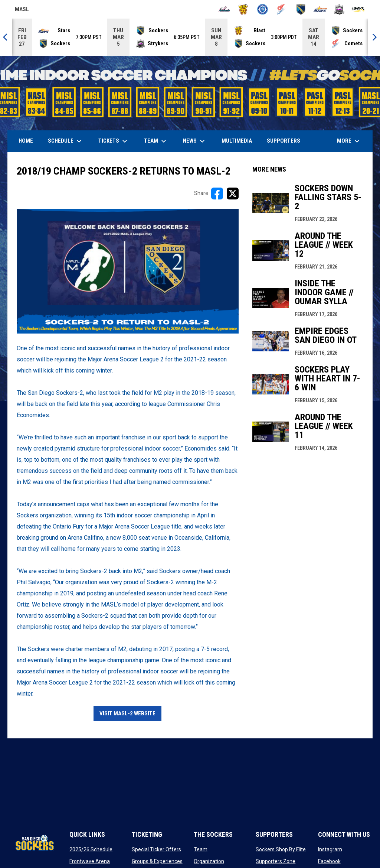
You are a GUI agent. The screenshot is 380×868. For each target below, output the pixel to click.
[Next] (374, 37)
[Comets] (282, 9)
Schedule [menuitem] (66, 141)
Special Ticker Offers (156, 849)
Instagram (330, 849)
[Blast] (243, 9)
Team (201, 849)
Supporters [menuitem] (284, 141)
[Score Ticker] (190, 37)
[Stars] (320, 9)
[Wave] (358, 9)
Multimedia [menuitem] (237, 141)
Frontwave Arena (90, 861)
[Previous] (6, 37)
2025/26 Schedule (91, 849)
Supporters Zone (276, 861)
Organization (209, 861)
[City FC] (263, 9)
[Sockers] (301, 9)
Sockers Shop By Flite (281, 849)
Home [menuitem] (26, 141)
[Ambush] (224, 9)
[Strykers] (339, 9)
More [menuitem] (349, 141)
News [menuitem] (195, 141)
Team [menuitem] (156, 141)
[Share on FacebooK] (217, 194)
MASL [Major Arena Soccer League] (22, 10)
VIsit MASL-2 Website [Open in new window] (127, 713)
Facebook (329, 861)
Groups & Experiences (157, 861)
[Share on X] (233, 194)
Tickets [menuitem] (114, 141)
